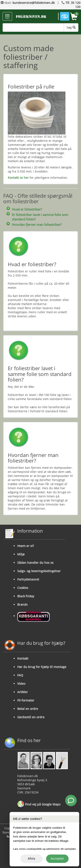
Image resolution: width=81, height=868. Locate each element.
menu (7, 17)
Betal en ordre (28, 709)
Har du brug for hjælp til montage (42, 667)
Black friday (26, 596)
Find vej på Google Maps (39, 805)
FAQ (20, 675)
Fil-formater (26, 700)
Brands (22, 604)
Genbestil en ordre (31, 717)
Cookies (23, 588)
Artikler (23, 692)
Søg (71, 27)
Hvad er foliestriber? (27, 209)
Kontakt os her (18, 178)
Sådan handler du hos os (35, 563)
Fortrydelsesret (28, 579)
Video (21, 684)
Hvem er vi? (26, 546)
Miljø (21, 554)
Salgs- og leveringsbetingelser (39, 571)
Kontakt (23, 658)
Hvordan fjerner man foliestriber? (37, 225)
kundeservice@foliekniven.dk (34, 3)
